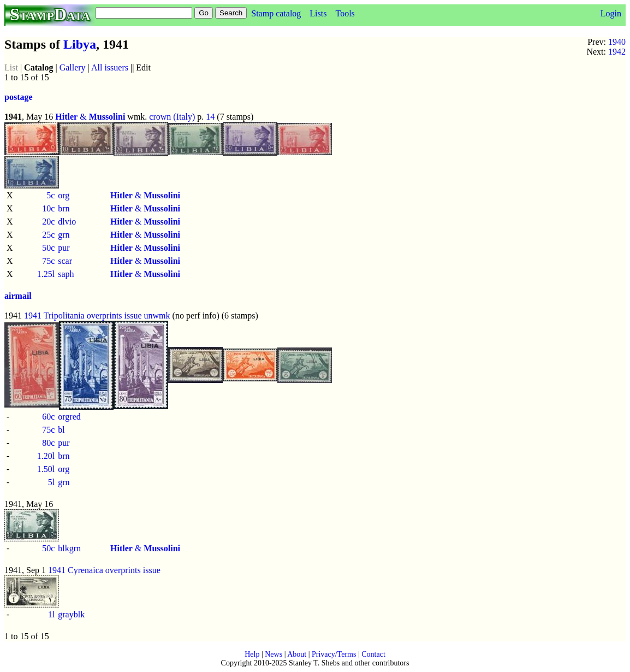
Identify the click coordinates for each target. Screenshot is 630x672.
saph (66, 274)
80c (48, 443)
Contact (373, 654)
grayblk (71, 614)
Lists (318, 13)
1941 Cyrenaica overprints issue (104, 570)
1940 (617, 42)
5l (51, 482)
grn (64, 235)
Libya (80, 44)
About (297, 654)
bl (61, 430)
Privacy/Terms (334, 654)
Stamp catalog (276, 13)
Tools (345, 13)
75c (48, 261)
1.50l (46, 469)
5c (50, 195)
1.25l (46, 274)
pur (64, 248)
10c (48, 208)
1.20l (46, 456)
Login (611, 13)
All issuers (110, 67)
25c (48, 235)
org (64, 195)
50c (48, 248)
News (274, 654)
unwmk (157, 316)
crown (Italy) (172, 117)
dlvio (67, 222)
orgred (69, 417)
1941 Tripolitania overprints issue (83, 316)
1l (51, 614)
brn (64, 208)
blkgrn (69, 548)
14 (210, 117)
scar (65, 261)
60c (48, 417)
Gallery (73, 67)
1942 (617, 52)
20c (48, 222)
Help (252, 654)
